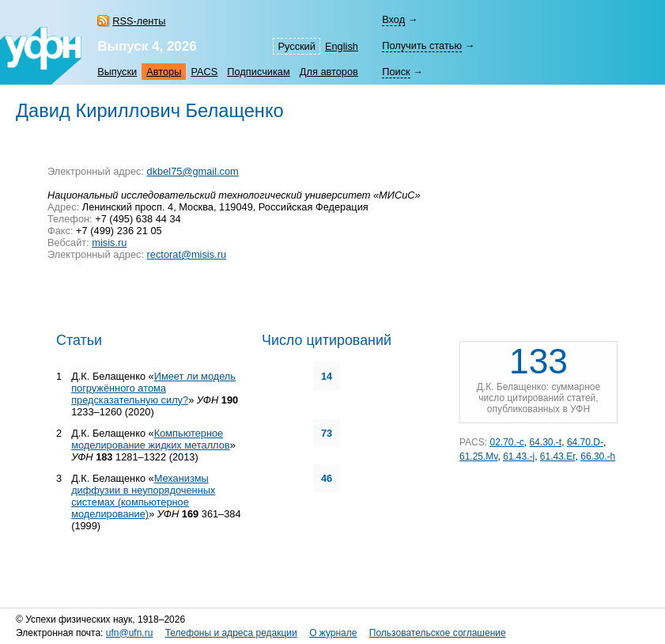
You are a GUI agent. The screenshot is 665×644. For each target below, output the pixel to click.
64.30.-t (546, 442)
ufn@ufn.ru (130, 633)
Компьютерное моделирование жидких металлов (151, 439)
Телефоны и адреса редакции (231, 633)
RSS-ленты (139, 21)
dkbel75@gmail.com (193, 171)
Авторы (164, 72)
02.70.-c (506, 442)
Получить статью (422, 45)
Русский (296, 46)
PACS (204, 72)
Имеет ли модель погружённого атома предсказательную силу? (153, 388)
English (342, 46)
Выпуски (117, 72)
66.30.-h (598, 456)
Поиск (396, 72)
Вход (393, 19)
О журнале (333, 633)
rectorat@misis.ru (187, 254)
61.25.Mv (478, 456)
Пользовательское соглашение (438, 633)
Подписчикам (258, 72)
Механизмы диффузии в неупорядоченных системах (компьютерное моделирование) (143, 496)
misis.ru (109, 242)
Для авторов (329, 72)
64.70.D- (585, 442)
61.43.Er (558, 456)
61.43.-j (519, 456)
